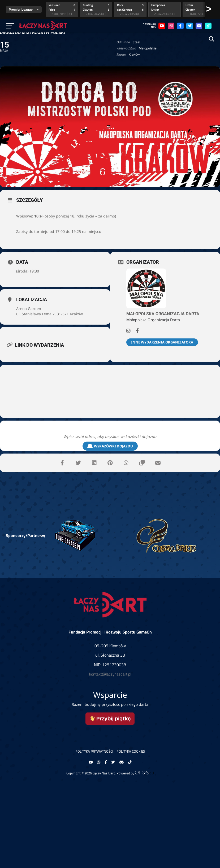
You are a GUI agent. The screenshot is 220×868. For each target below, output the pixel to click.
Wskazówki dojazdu (110, 446)
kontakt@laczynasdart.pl (110, 674)
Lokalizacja (32, 299)
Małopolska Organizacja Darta (163, 314)
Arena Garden (29, 309)
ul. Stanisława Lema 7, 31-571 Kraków (49, 314)
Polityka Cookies (131, 751)
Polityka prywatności (94, 751)
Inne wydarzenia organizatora (162, 342)
